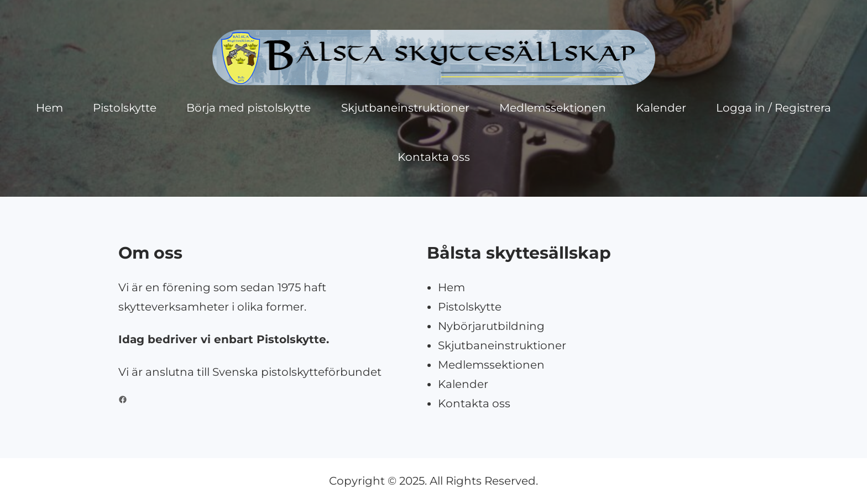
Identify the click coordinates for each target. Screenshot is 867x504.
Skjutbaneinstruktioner (502, 345)
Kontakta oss (474, 403)
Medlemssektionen (491, 365)
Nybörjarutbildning (491, 326)
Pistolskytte (470, 307)
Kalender (463, 384)
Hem (451, 287)
